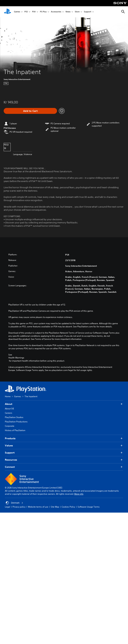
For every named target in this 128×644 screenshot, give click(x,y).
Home (8, 396)
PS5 (26, 12)
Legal (7, 507)
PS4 (34, 12)
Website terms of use (38, 507)
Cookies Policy (68, 507)
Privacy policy (19, 507)
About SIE (9, 409)
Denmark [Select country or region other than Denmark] (14, 503)
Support (88, 12)
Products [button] (64, 438)
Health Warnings (16, 358)
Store (77, 12)
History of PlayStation (15, 430)
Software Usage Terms (89, 507)
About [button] (64, 404)
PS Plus (43, 12)
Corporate (10, 426)
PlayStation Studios (14, 417)
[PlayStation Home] (7, 12)
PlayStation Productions (16, 422)
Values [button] (64, 446)
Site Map (55, 507)
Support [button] (64, 453)
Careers (9, 413)
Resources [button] (64, 460)
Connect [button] (64, 467)
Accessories (56, 12)
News (68, 12)
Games (17, 12)
